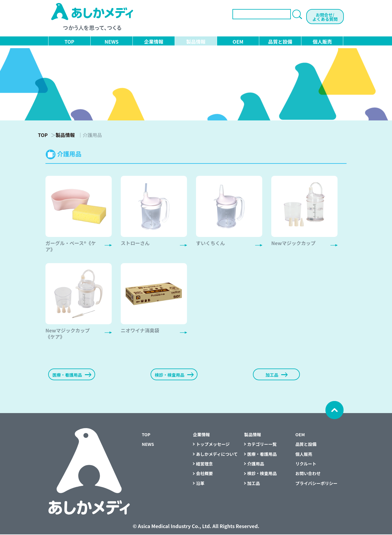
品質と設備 (280, 42)
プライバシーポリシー (316, 484)
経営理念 (204, 464)
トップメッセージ (213, 445)
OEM (238, 42)
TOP (69, 42)
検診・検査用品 (262, 474)
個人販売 (322, 42)
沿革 (200, 484)
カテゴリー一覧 (262, 445)
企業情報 (154, 42)
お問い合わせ (308, 474)
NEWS (111, 42)
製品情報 (196, 42)
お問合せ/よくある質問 (325, 17)
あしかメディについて (217, 455)
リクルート (306, 464)
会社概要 (204, 474)
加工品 (254, 484)
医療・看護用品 (262, 455)
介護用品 (256, 464)
